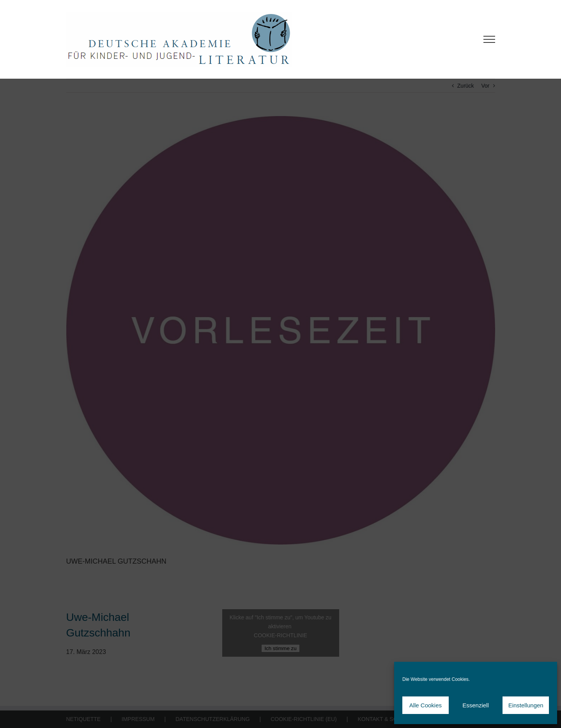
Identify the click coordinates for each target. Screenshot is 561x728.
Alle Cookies (426, 705)
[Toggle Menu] (489, 39)
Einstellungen (526, 705)
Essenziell (476, 705)
